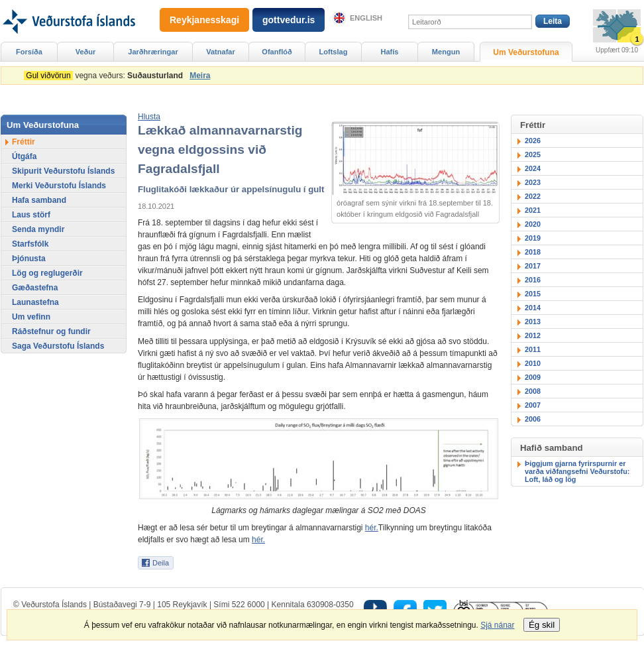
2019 (533, 238)
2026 (533, 141)
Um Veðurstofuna (526, 52)
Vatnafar (221, 52)
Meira (200, 76)
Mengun (446, 52)
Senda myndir (38, 229)
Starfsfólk (30, 244)
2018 (533, 252)
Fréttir (24, 142)
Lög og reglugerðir (47, 273)
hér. (372, 528)
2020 (533, 224)
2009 (533, 377)
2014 (533, 308)
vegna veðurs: (106, 76)
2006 (533, 419)
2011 (533, 349)
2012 (533, 335)
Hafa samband (39, 200)
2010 (533, 363)
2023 (533, 182)
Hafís (390, 52)
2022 (533, 196)
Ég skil (542, 625)
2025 (533, 154)
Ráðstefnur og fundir (51, 331)
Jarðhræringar (153, 52)
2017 (533, 266)
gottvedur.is (289, 20)
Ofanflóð (277, 52)
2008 (533, 391)
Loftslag (334, 52)
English (366, 18)
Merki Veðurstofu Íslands (59, 186)
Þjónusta (29, 259)
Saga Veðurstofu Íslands (58, 346)
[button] (149, 117)
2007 (533, 405)
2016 (533, 280)
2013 (533, 322)
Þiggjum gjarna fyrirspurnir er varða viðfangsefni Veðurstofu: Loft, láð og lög (577, 471)
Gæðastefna (35, 288)
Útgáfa (24, 156)
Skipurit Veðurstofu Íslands (63, 171)
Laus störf (31, 215)
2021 (533, 210)
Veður (86, 52)
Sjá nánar (497, 625)
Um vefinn (31, 317)
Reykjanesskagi (204, 20)
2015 (533, 294)
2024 (533, 168)
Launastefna (35, 302)
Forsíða (29, 52)
